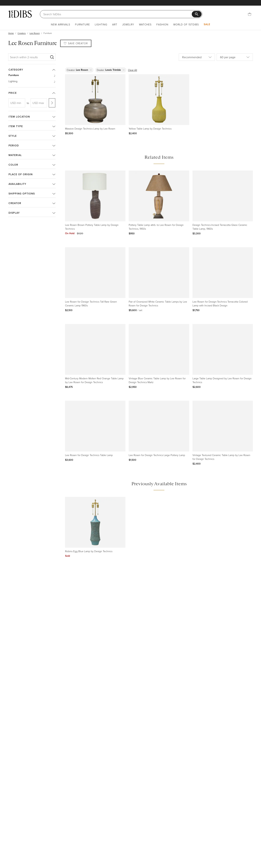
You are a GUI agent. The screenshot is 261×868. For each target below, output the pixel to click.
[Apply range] (52, 103)
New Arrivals (61, 24)
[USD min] (17, 103)
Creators (22, 33)
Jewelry (128, 24)
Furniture (82, 24)
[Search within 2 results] (29, 57)
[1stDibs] (20, 14)
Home (11, 33)
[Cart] (250, 14)
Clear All (132, 70)
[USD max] (39, 103)
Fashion (162, 24)
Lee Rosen (35, 33)
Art (115, 24)
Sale (207, 24)
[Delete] (91, 70)
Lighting (101, 24)
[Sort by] (197, 57)
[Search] (118, 14)
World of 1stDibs (186, 24)
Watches (145, 24)
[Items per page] (235, 57)
